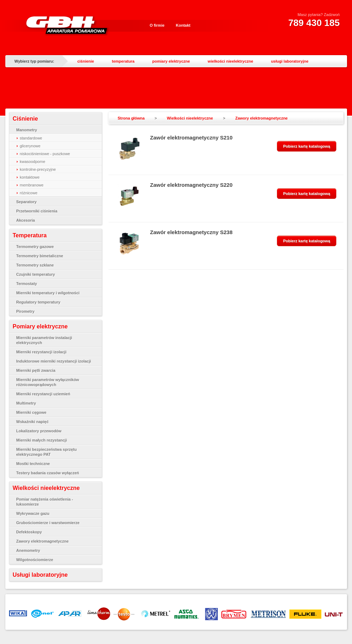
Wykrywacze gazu (33, 513)
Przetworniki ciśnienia (37, 211)
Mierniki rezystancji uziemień (43, 394)
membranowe (32, 185)
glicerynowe (30, 146)
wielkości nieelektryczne (231, 61)
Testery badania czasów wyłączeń (48, 473)
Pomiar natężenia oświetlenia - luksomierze (45, 502)
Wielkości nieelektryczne (46, 488)
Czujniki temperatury (36, 274)
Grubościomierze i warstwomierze (48, 523)
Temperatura (30, 235)
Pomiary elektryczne (40, 326)
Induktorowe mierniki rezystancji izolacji (54, 361)
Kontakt (183, 25)
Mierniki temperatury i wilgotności (48, 293)
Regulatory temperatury (38, 302)
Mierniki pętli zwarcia (36, 370)
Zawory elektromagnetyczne (43, 541)
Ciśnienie (25, 119)
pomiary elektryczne (171, 61)
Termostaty (27, 284)
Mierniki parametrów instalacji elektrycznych (44, 340)
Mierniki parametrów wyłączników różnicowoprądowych (48, 382)
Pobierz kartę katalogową (306, 146)
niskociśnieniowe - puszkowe (45, 154)
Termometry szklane (35, 265)
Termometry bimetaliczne (40, 256)
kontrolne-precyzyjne (38, 169)
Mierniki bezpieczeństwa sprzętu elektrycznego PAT (47, 452)
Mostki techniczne (33, 464)
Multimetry (26, 403)
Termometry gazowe (35, 247)
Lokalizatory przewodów (39, 431)
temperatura (123, 61)
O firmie (157, 25)
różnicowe (29, 193)
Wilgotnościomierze (35, 560)
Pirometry (25, 311)
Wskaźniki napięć (33, 422)
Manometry (27, 130)
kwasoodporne (33, 162)
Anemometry (28, 550)
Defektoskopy (29, 532)
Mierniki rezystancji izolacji (41, 352)
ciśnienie (86, 61)
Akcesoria (26, 220)
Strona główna (131, 118)
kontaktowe (30, 177)
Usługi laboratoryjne (40, 575)
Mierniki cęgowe (31, 412)
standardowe (31, 138)
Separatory (27, 202)
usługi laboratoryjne (290, 61)
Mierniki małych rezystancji (42, 440)
